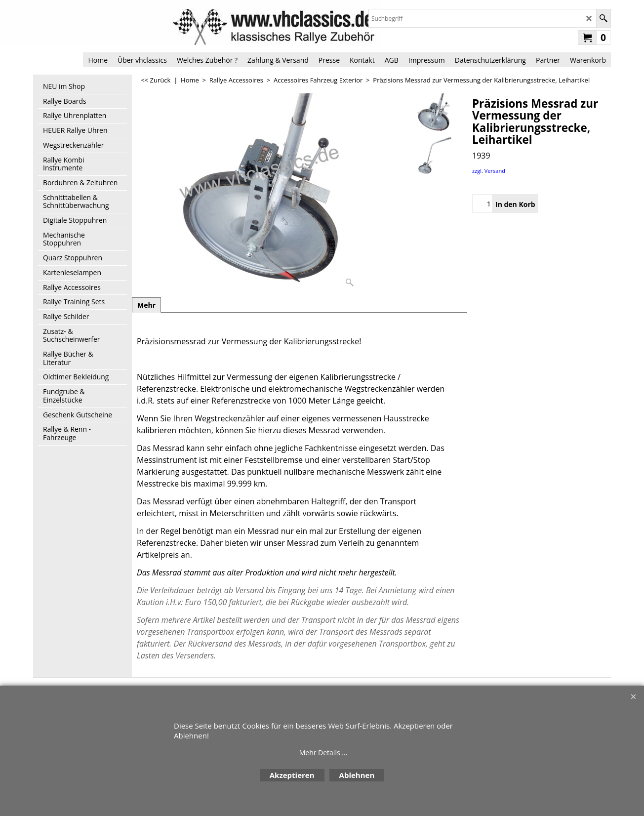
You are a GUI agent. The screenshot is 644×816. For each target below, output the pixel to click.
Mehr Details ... (323, 753)
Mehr (146, 305)
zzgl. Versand (489, 171)
